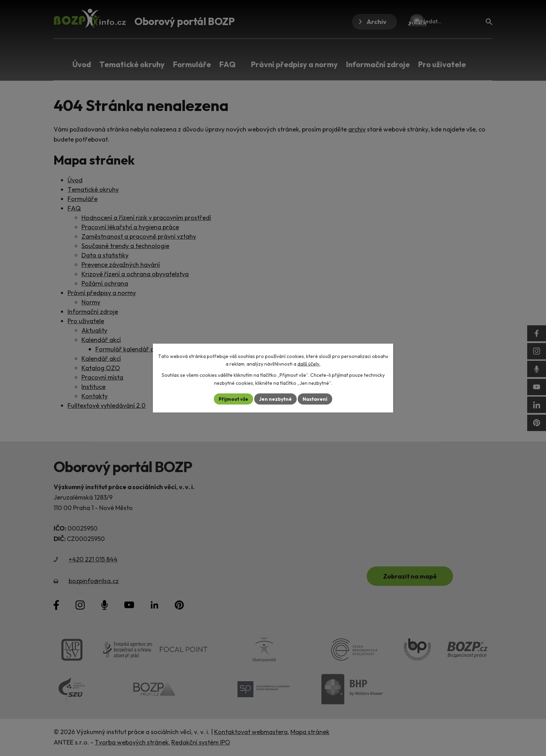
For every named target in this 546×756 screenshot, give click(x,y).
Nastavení (315, 399)
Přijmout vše (233, 399)
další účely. (309, 364)
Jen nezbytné (275, 399)
